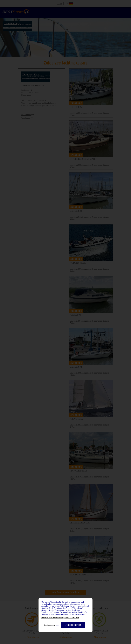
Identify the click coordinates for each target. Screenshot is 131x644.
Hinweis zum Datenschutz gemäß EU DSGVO (60, 618)
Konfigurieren (49, 625)
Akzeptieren (73, 625)
